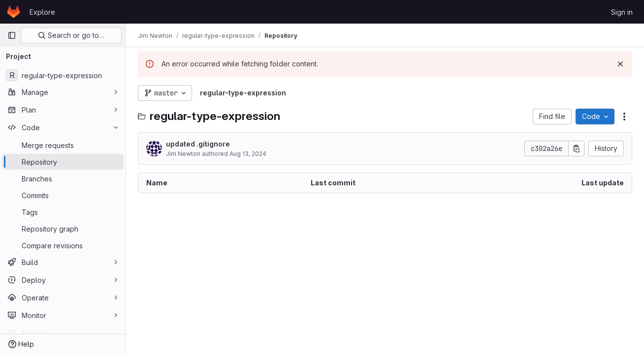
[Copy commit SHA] (577, 148)
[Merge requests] (63, 145)
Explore (42, 12)
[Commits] (63, 195)
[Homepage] (14, 12)
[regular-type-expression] (63, 75)
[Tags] (63, 212)
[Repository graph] (63, 229)
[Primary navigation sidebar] (12, 35)
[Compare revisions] (63, 245)
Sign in (622, 12)
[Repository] (63, 162)
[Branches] (63, 178)
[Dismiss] (620, 64)
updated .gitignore (198, 144)
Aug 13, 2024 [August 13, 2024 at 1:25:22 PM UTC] (248, 154)
